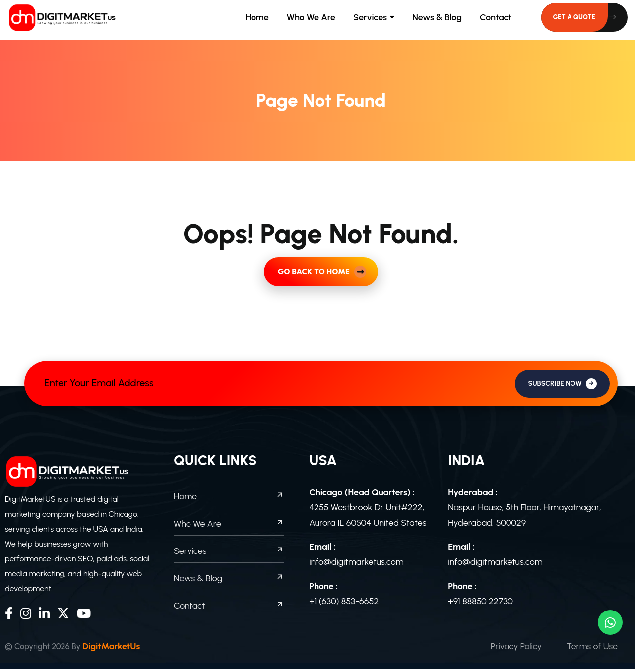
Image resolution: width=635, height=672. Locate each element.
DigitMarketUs (119, 650)
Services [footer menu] (229, 554)
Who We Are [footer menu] (229, 527)
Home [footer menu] (229, 500)
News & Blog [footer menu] (229, 582)
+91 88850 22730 (480, 605)
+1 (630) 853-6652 (344, 605)
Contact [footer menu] (229, 609)
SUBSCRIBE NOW (562, 387)
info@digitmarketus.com (356, 565)
